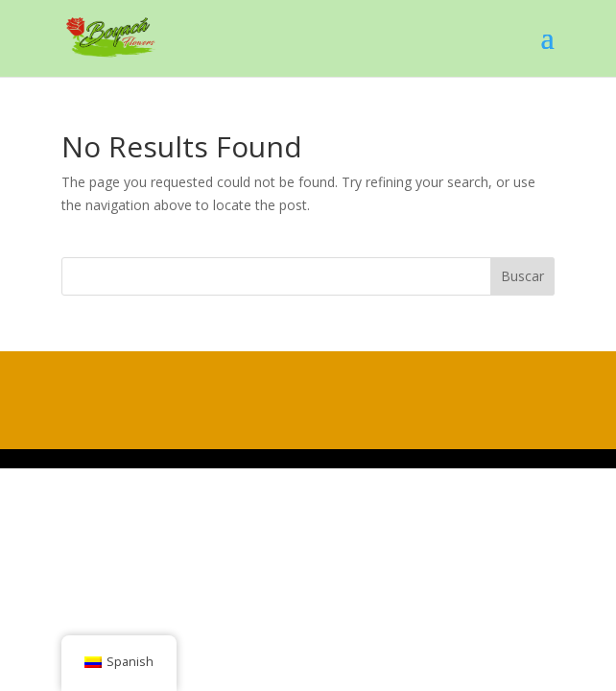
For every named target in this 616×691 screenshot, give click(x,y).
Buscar (522, 276)
